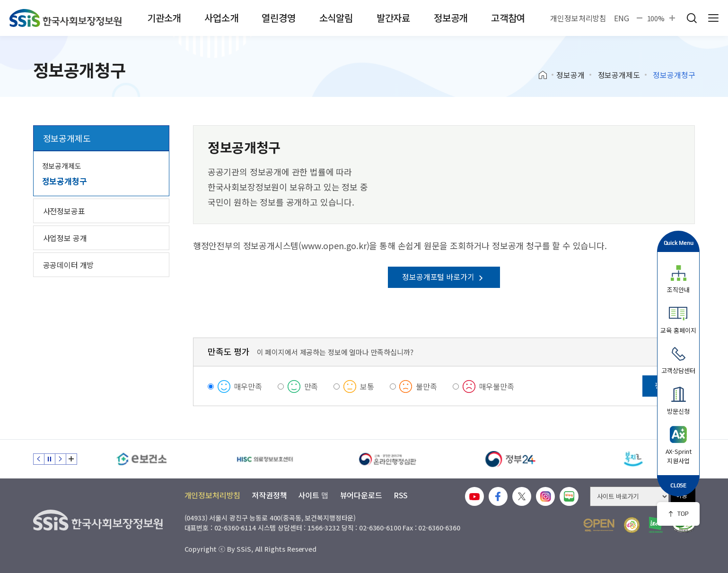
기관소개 (164, 18)
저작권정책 (269, 495)
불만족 (426, 386)
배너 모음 (71, 459)
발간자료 (393, 18)
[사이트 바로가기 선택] (629, 496)
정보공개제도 (619, 75)
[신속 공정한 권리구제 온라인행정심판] (388, 459)
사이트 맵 (313, 495)
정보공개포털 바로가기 (444, 277)
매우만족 (248, 386)
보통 (367, 386)
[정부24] (511, 459)
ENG (622, 18)
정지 (50, 459)
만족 (311, 386)
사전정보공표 (64, 211)
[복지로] (634, 459)
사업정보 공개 (65, 238)
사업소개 (221, 18)
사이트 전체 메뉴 (713, 18)
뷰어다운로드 (361, 495)
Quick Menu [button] (679, 243)
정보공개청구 (65, 181)
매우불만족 (497, 386)
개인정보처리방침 (578, 18)
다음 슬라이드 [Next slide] (61, 459)
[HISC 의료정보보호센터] (265, 459)
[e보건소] (142, 459)
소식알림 (336, 18)
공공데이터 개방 (69, 265)
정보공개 (451, 18)
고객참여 (508, 18)
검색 (692, 18)
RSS (401, 495)
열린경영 (278, 18)
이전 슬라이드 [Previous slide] (39, 459)
